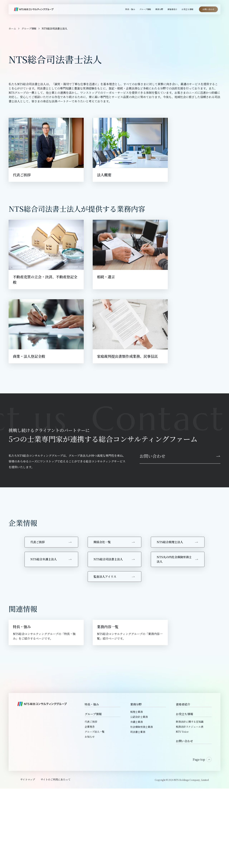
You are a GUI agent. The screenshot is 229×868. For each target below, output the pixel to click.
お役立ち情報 (184, 793)
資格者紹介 (183, 784)
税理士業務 (137, 791)
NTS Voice (182, 811)
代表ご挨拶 (91, 801)
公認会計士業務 (139, 796)
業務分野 (136, 784)
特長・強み (92, 784)
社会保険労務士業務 (142, 806)
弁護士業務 (137, 801)
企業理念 (90, 806)
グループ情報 (93, 793)
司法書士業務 (138, 811)
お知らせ (90, 816)
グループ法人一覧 (95, 811)
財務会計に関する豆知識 (190, 801)
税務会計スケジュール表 (190, 806)
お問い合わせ (184, 820)
